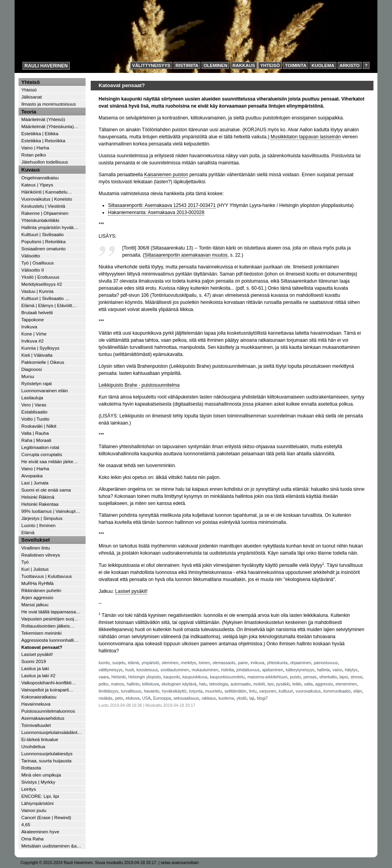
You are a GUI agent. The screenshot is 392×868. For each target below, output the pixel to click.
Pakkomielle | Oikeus (43, 362)
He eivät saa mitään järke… (50, 461)
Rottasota (31, 768)
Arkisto (350, 65)
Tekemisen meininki (41, 633)
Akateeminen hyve (40, 832)
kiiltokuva (151, 684)
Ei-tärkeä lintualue (40, 739)
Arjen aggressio (37, 597)
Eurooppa (162, 698)
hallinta (324, 670)
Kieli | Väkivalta (37, 355)
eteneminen (346, 684)
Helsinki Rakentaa (40, 504)
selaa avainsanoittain (179, 863)
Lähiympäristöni (37, 803)
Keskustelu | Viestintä (43, 206)
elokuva (133, 698)
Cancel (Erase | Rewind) (46, 817)
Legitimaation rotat (40, 447)
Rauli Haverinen (46, 66)
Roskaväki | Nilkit (39, 426)
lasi (270, 684)
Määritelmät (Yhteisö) (43, 119)
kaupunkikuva (195, 677)
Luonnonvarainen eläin (45, 390)
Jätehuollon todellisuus (45, 162)
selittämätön (235, 691)
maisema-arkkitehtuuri (267, 677)
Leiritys (29, 789)
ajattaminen (273, 670)
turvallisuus (131, 691)
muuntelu (213, 691)
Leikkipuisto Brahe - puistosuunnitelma (139, 385)
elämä (133, 663)
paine (243, 663)
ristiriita (227, 670)
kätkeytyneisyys (300, 670)
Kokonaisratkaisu (39, 697)
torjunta (196, 691)
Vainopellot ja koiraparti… (47, 690)
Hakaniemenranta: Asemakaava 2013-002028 (156, 212)
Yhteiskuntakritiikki (40, 220)
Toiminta (296, 65)
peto (119, 698)
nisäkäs (105, 698)
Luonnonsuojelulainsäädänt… (52, 732)
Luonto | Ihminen (38, 525)
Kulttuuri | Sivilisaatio (43, 234)
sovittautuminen (175, 670)
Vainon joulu (34, 810)
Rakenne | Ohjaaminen (45, 213)
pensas (310, 677)
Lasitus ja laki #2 (38, 675)
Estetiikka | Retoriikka (43, 141)
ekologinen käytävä (179, 684)
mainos (117, 684)
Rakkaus (244, 65)
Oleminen (215, 65)
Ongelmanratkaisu (40, 178)
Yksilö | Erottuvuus (40, 277)
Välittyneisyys (151, 65)
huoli (129, 670)
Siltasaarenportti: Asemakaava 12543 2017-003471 (162, 205)
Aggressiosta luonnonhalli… (50, 640)
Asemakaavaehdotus (43, 718)
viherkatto (328, 677)
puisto (295, 677)
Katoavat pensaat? (42, 647)
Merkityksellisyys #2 (42, 284)
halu (203, 684)
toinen (204, 663)
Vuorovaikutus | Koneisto (47, 199)
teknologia (219, 684)
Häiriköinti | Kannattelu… (47, 192)
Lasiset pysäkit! (131, 591)
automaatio (241, 684)
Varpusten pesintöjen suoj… (50, 619)
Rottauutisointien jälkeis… (48, 626)
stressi (357, 677)
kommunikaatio (337, 691)
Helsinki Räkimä (38, 497)
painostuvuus (326, 663)
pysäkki (283, 684)
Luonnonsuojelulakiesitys (47, 753)
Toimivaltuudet (36, 725)
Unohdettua (33, 746)
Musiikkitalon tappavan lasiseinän (306, 137)
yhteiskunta (277, 663)
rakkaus (209, 698)
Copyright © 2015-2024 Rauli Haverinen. (57, 863)
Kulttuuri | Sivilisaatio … (46, 298)
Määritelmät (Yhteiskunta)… (50, 126)
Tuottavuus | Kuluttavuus (47, 576)
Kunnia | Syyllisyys (40, 348)
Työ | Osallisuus (37, 263)
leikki (297, 684)
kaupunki (171, 677)
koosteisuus (147, 670)
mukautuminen (205, 670)
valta (308, 684)
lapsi (344, 677)
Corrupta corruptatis (42, 454)
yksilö (242, 698)
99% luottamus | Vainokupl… (51, 511)
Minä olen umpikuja (41, 775)
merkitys (189, 663)
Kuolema (323, 65)
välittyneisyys (111, 670)
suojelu (119, 663)
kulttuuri (286, 691)
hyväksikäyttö (174, 691)
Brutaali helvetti (37, 312)
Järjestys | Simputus (42, 518)
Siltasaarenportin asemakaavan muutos (186, 255)
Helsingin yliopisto (145, 677)
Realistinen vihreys (41, 555)
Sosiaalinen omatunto (43, 249)
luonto (104, 663)
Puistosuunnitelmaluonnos (48, 711)
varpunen (268, 691)
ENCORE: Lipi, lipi (40, 796)
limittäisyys (108, 691)
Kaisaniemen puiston (166, 175)
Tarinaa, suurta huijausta (46, 761)
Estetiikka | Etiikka (40, 133)
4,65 (26, 824)
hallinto (133, 684)
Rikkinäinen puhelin (41, 590)
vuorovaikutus (308, 691)
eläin (358, 691)
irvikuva (257, 663)
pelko (104, 684)
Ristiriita (187, 65)
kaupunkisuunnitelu (227, 677)
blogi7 (263, 698)
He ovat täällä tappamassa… (51, 612)
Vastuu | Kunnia (37, 291)
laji (252, 698)
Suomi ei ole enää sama (46, 490)
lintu (253, 691)
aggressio (324, 684)
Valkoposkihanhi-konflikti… (49, 683)
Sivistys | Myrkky (38, 782)
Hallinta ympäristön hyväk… (50, 227)
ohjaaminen (301, 663)
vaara (104, 677)
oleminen (170, 663)
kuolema (226, 698)
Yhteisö (270, 65)
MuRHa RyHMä (37, 583)
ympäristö (150, 663)
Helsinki (118, 677)
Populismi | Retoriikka (43, 241)
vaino (337, 670)
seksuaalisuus (186, 698)
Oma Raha (33, 839)
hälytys (351, 670)
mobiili (259, 684)
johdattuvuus (248, 670)
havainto (152, 691)
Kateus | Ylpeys (37, 185)
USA (147, 698)
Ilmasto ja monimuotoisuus (49, 104)
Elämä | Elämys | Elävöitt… (49, 305)
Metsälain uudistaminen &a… (51, 846)
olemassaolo (224, 663)
